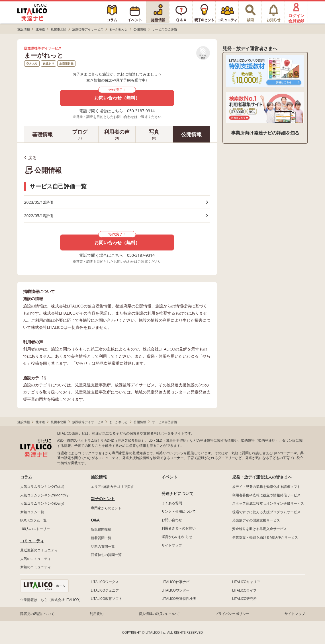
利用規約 (97, 614)
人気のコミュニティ (36, 559)
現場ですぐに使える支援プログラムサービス (266, 512)
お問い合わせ (172, 520)
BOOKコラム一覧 (34, 520)
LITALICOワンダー (175, 590)
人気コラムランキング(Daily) (42, 503)
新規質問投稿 (101, 529)
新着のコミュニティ (36, 567)
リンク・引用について (179, 511)
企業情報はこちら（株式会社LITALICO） (51, 600)
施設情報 (99, 477)
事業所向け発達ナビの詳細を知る (265, 133)
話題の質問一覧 (103, 546)
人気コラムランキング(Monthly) (45, 495)
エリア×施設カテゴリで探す (112, 487)
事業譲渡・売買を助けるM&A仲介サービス (265, 537)
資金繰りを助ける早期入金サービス (259, 529)
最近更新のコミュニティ (39, 550)
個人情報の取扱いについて (159, 614)
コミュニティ (32, 541)
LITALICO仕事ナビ (175, 582)
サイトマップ (172, 545)
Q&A (95, 520)
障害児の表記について (37, 614)
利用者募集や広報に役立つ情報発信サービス (266, 495)
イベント (169, 477)
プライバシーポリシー (232, 614)
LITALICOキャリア (246, 582)
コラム (26, 477)
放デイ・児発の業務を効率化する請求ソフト (266, 487)
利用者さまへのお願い (179, 528)
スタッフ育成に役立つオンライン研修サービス (268, 503)
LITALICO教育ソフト (107, 599)
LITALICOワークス (105, 582)
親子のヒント (103, 499)
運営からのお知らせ (177, 537)
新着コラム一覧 (32, 512)
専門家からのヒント (106, 508)
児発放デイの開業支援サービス (256, 520)
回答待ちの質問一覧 (106, 555)
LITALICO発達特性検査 (179, 599)
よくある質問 (172, 503)
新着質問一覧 (101, 538)
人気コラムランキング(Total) (42, 487)
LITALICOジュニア (105, 590)
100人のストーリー (35, 529)
